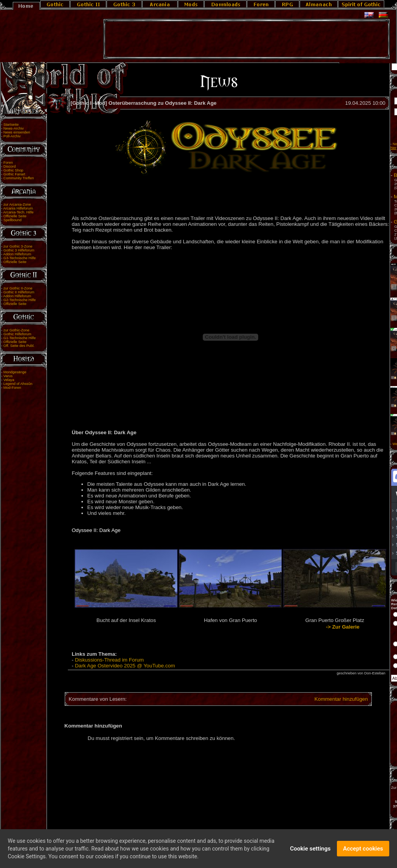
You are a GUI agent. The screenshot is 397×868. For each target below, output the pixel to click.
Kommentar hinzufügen (293, 699)
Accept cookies (363, 851)
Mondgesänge (15, 372)
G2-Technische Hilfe (20, 300)
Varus (8, 376)
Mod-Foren (12, 388)
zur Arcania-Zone (17, 204)
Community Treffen (19, 178)
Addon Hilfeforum (17, 254)
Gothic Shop (13, 170)
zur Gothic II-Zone (18, 288)
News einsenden (17, 132)
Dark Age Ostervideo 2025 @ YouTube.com (125, 666)
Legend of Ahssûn (18, 384)
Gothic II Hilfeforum (19, 292)
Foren (8, 163)
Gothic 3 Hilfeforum (19, 250)
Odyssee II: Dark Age (96, 530)
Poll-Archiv (12, 136)
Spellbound (13, 220)
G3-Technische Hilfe (20, 258)
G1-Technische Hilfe (20, 338)
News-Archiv (14, 128)
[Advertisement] (247, 39)
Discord (10, 166)
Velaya (9, 380)
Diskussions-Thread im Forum (109, 660)
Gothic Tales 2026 (364, 222)
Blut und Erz (357, 175)
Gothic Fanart (15, 174)
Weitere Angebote (356, 444)
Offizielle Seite (15, 216)
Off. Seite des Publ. (19, 346)
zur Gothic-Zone (16, 330)
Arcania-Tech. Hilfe (18, 212)
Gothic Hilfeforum (17, 334)
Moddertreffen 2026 (366, 197)
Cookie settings (310, 851)
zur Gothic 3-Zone (18, 246)
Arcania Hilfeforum (18, 208)
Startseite (11, 125)
